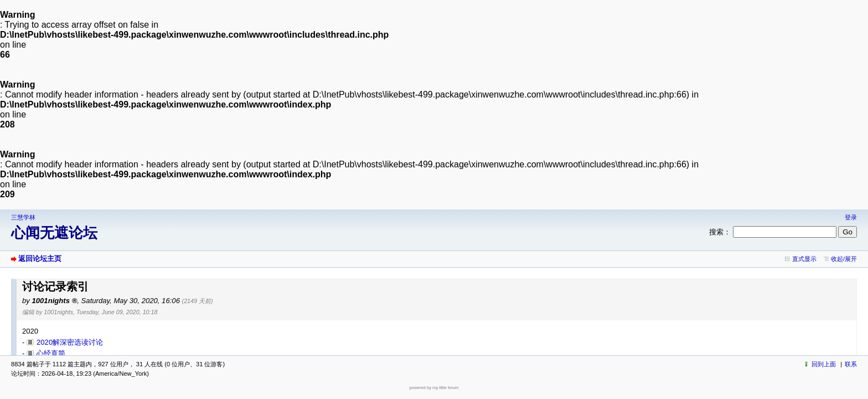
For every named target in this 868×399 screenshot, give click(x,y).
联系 (851, 364)
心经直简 (51, 353)
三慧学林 (23, 217)
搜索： (720, 232)
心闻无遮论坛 (54, 233)
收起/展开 (844, 259)
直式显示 (804, 259)
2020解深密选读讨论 (70, 342)
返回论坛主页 (40, 259)
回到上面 (824, 364)
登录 (851, 217)
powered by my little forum (434, 388)
